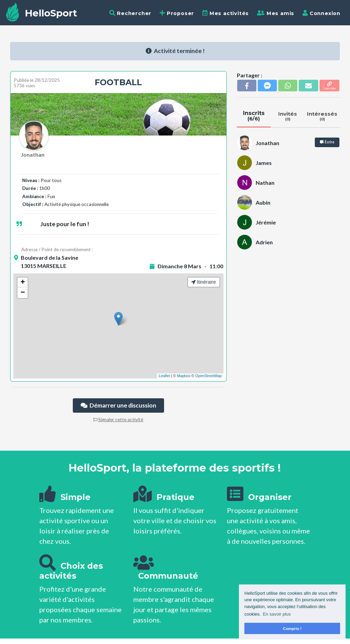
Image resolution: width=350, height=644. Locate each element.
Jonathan (33, 154)
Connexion (321, 13)
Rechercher (131, 13)
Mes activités (226, 13)
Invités (288, 116)
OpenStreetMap (208, 376)
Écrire (327, 142)
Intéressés (322, 116)
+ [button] (23, 283)
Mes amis (276, 13)
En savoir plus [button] (277, 614)
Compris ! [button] (292, 628)
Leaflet (164, 376)
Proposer (177, 13)
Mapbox (184, 376)
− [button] (23, 293)
